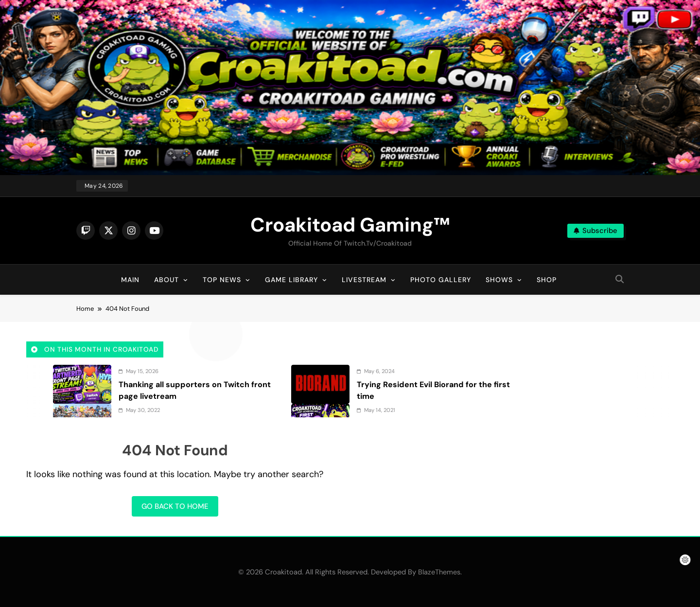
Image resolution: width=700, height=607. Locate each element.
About (166, 280)
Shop (547, 280)
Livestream (364, 280)
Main (130, 280)
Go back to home (175, 506)
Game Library (291, 280)
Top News (222, 280)
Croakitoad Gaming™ (350, 225)
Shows (499, 280)
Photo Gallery (441, 280)
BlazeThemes (439, 572)
